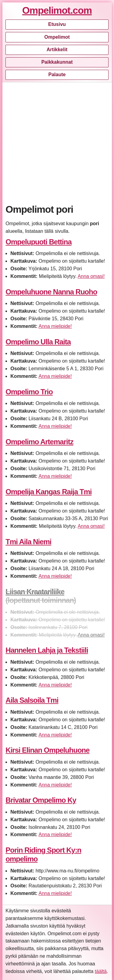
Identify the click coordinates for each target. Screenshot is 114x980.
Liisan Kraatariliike (35, 592)
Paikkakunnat (57, 62)
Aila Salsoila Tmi (32, 700)
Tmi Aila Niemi (28, 542)
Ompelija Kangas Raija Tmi (48, 492)
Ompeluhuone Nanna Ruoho (51, 292)
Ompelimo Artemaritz (39, 442)
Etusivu (57, 24)
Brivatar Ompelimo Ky (41, 800)
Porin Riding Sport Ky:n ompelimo (43, 854)
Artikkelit (57, 50)
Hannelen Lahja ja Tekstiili (47, 650)
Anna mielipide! (55, 326)
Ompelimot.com (57, 10)
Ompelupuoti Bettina (38, 242)
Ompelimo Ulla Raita (38, 342)
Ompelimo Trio (29, 392)
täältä (101, 971)
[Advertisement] (57, 142)
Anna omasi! (91, 276)
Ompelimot (57, 37)
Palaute (57, 75)
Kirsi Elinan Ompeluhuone (47, 750)
